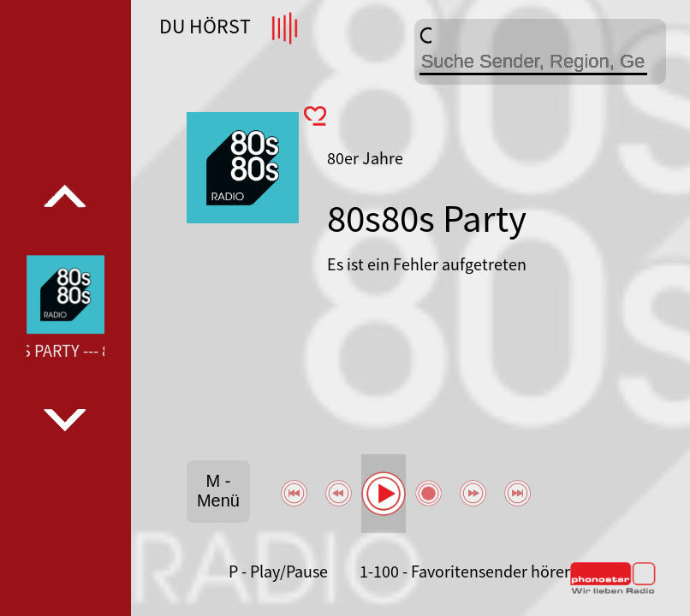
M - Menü (218, 491)
